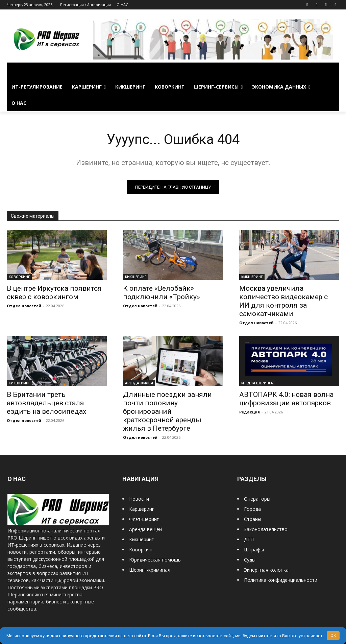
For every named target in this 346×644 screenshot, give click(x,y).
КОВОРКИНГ (19, 277)
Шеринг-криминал (150, 570)
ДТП (249, 539)
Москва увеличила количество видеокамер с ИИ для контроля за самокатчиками (283, 301)
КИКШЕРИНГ (136, 277)
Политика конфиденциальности (281, 580)
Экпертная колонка (266, 570)
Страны (253, 519)
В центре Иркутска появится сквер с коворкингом (54, 293)
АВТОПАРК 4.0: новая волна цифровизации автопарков (286, 399)
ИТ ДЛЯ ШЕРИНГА (257, 383)
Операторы (257, 499)
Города (252, 509)
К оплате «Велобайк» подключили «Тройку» (162, 293)
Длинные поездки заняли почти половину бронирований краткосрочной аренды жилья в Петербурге (167, 411)
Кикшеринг (141, 539)
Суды (250, 560)
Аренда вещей (145, 529)
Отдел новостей (24, 306)
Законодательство (266, 529)
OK (333, 635)
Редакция (250, 412)
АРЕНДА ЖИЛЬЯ (139, 383)
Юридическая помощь (155, 560)
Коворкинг (141, 550)
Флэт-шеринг (144, 519)
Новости (139, 499)
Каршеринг (142, 509)
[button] (331, 71)
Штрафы (254, 550)
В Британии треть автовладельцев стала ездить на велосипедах (46, 403)
